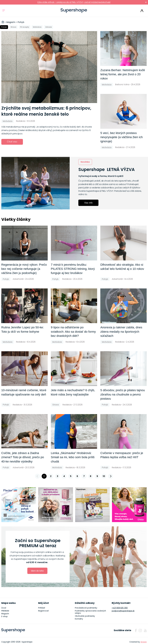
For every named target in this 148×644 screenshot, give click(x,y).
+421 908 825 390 (120, 608)
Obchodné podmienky (85, 616)
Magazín (5, 614)
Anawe (144, 642)
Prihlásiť (142, 11)
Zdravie (49, 27)
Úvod (4, 608)
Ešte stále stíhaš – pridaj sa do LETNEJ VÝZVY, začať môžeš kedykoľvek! (74, 2)
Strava (13, 27)
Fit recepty (25, 27)
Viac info (88, 203)
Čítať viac (12, 142)
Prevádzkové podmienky (86, 608)
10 (104, 476)
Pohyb (4, 27)
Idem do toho (37, 571)
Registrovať (43, 611)
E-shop (4, 616)
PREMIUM (5, 611)
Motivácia (37, 27)
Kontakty (79, 619)
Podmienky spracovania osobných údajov (90, 612)
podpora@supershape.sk (123, 611)
